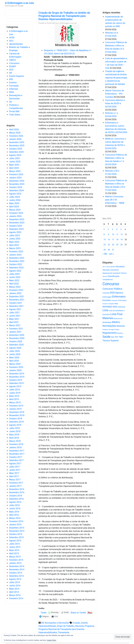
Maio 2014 (14, 589)
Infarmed (13, 89)
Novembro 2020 (17, 338)
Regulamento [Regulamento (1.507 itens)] (110, 333)
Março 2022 (15, 287)
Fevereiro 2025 (16, 174)
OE (11, 102)
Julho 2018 (14, 428)
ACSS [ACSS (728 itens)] (113, 267)
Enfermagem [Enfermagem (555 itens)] (107, 297)
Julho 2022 (14, 274)
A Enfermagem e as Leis (20, 3)
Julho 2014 (14, 582)
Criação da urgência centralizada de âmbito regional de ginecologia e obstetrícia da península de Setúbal (116, 78)
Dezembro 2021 (17, 297)
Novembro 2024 (17, 184)
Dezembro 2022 (17, 258)
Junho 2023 (15, 239)
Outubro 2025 (16, 149)
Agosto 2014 (15, 579)
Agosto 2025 (15, 155)
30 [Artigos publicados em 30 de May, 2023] (109, 250)
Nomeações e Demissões (57, 623)
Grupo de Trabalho (66, 626)
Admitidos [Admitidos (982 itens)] (120, 267)
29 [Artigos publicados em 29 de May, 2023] (105, 250)
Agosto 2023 (15, 232)
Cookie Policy (51, 640)
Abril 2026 (14, 129)
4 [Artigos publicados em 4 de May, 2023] (117, 229)
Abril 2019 (14, 399)
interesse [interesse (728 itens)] (121, 307)
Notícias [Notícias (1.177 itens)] (121, 326)
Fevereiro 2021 (16, 329)
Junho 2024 (15, 200)
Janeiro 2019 (15, 409)
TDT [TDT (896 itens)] (116, 337)
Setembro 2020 (16, 345)
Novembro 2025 (17, 146)
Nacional (80, 626)
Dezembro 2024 (17, 181)
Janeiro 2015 (15, 563)
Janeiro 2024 (15, 216)
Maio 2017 (14, 473)
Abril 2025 (14, 168)
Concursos (14, 63)
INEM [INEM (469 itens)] (116, 304)
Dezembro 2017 (17, 451)
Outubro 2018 (16, 419)
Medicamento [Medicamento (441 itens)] (118, 319)
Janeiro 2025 (15, 178)
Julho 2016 (14, 505)
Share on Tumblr (78, 612)
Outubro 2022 (16, 264)
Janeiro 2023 (15, 255)
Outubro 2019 (16, 380)
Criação (76, 623)
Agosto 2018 (15, 425)
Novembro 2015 (17, 531)
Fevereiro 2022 (16, 290)
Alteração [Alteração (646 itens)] (106, 270)
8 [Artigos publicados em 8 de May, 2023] (104, 234)
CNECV (13, 60)
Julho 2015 (14, 544)
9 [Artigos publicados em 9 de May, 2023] (108, 234)
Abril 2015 (14, 553)
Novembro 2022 (17, 261)
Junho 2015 (15, 547)
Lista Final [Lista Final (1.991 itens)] (116, 314)
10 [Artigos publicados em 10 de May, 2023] (113, 234)
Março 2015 (15, 557)
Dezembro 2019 (17, 374)
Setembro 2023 (16, 229)
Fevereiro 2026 (16, 136)
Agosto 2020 (15, 348)
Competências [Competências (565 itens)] (108, 280)
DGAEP (13, 66)
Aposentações (16, 44)
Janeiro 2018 (15, 447)
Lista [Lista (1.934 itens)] (105, 310)
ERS (11, 79)
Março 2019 (15, 402)
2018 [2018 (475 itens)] (108, 267)
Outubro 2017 (16, 457)
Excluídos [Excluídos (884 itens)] (107, 300)
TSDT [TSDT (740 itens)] (121, 337)
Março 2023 (15, 248)
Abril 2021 (14, 322)
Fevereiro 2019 (16, 406)
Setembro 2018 (16, 422)
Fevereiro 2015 (16, 560)
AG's (11, 41)
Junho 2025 (15, 162)
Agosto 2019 (15, 386)
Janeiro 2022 (15, 293)
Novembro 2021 (17, 300)
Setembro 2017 (16, 460)
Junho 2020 (15, 354)
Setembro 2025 (16, 152)
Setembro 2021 (16, 306)
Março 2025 (15, 171)
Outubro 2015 (16, 534)
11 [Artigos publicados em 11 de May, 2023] (117, 234)
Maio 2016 (14, 512)
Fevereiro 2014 (16, 598)
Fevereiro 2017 (16, 483)
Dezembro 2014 (17, 566)
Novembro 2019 (17, 377)
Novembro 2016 (17, 492)
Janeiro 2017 (15, 486)
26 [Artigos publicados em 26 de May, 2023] (122, 245)
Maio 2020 (14, 358)
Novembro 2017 (17, 454)
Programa (89, 626)
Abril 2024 (14, 207)
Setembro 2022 (16, 268)
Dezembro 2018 (17, 412)
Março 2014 (15, 595)
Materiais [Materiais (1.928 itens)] (108, 318)
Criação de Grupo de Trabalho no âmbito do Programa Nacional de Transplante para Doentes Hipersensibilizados (64, 16)
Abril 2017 (14, 476)
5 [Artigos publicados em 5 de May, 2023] (121, 229)
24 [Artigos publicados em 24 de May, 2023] (113, 245)
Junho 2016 (15, 508)
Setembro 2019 (16, 383)
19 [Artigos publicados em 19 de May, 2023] (122, 240)
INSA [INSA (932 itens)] (115, 307)
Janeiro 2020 (15, 370)
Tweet (44, 612)
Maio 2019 (14, 396)
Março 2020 (15, 364)
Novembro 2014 (17, 570)
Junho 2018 (15, 431)
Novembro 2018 (17, 415)
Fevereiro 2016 (16, 521)
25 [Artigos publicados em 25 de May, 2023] (117, 245)
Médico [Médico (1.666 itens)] (116, 322)
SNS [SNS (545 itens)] (112, 337)
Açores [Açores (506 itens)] (105, 276)
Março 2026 (15, 133)
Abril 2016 (14, 515)
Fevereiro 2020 (16, 367)
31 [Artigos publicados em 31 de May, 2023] (113, 250)
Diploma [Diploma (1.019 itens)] (119, 293)
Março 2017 (15, 480)
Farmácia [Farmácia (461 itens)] (114, 301)
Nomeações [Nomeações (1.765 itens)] (109, 326)
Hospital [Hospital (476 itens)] (111, 304)
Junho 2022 (15, 277)
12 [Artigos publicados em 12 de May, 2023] (122, 234)
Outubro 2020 (16, 341)
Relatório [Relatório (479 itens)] (120, 333)
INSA (12, 92)
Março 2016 (15, 518)
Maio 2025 (14, 165)
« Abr (105, 254)
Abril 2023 (14, 245)
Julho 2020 (14, 351)
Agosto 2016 (15, 502)
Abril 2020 (14, 361)
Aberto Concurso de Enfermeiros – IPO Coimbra (115, 94)
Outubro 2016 (16, 496)
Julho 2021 (14, 313)
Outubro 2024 (16, 187)
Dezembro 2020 (17, 335)
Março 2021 (15, 325)
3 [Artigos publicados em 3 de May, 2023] (113, 229)
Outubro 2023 (16, 226)
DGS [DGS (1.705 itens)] (112, 293)
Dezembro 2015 (17, 528)
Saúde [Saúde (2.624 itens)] (107, 337)
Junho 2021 (15, 316)
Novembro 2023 (17, 223)
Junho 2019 (15, 393)
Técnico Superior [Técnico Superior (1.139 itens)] (111, 341)
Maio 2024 (14, 203)
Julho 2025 (14, 158)
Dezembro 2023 (17, 219)
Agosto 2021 (15, 309)
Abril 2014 (14, 592)
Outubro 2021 (16, 303)
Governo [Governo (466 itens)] (105, 304)
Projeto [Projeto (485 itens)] (117, 330)
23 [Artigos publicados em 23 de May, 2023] (109, 245)
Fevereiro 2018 (16, 444)
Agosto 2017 (15, 464)
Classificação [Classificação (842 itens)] (114, 276)
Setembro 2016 (16, 499)
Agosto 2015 (15, 541)
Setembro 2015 (16, 537)
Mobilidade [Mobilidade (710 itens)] (107, 322)
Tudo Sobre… (15, 115)
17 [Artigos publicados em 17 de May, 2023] (113, 240)
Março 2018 (15, 441)
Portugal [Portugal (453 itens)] (111, 330)
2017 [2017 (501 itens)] (104, 267)
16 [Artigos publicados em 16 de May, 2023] (109, 240)
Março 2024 (15, 210)
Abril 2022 (14, 284)
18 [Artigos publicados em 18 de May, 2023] (117, 240)
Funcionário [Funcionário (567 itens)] (122, 300)
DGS (11, 70)
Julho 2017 (14, 467)
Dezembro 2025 (17, 142)
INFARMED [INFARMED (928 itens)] (107, 307)
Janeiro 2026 (15, 139)
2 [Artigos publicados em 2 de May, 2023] (108, 229)
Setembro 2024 (16, 191)
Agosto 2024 (15, 194)
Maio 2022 (14, 280)
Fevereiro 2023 (16, 252)
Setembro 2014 (16, 576)
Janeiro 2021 (15, 332)
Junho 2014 (15, 586)
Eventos (13, 83)
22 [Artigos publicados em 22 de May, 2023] (105, 245)
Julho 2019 (14, 390)
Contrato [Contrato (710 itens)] (106, 293)
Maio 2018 (14, 435)
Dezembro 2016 (17, 489)
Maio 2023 (14, 242)
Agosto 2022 (15, 271)
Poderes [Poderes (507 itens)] (105, 329)
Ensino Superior (17, 76)
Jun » (111, 254)
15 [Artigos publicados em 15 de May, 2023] (105, 240)
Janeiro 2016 (15, 525)
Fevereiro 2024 (16, 213)
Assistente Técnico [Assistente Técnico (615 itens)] (120, 273)
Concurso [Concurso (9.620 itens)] (111, 284)
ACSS (12, 38)
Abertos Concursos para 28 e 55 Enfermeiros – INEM (115, 200)
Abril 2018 (14, 438)
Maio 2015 (14, 550)
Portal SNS (14, 111)
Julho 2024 (14, 197)
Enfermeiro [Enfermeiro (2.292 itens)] (119, 297)
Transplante (64, 632)
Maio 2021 (14, 319)
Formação (14, 86)
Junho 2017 (15, 470)
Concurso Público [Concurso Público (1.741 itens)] (112, 289)
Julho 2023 (14, 235)
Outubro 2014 (16, 573)
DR (11, 73)
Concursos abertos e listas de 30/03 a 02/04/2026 (115, 103)
